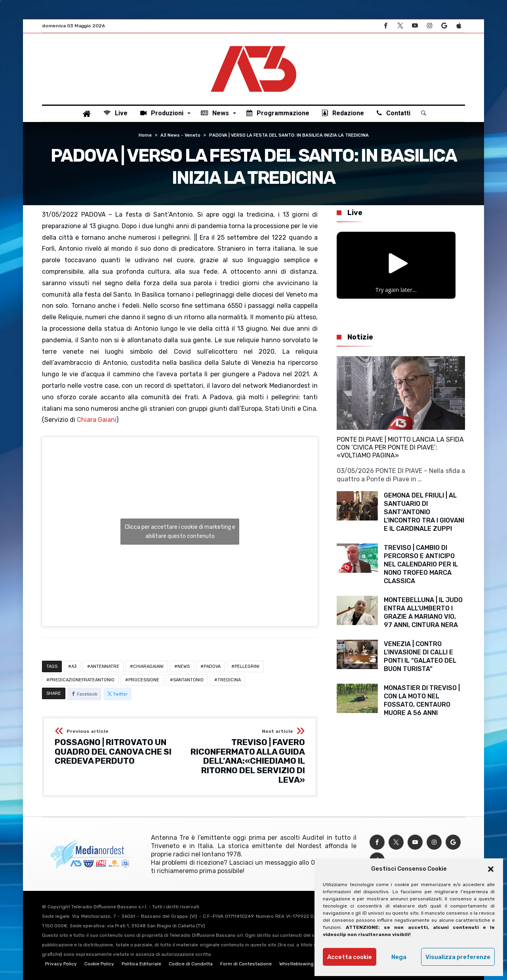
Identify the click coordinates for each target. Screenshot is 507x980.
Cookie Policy (99, 964)
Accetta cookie (350, 957)
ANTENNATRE (105, 666)
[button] (491, 869)
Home (145, 135)
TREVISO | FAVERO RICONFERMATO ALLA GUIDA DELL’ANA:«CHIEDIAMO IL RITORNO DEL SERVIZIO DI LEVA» (245, 757)
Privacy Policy (61, 964)
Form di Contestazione (246, 964)
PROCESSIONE (144, 680)
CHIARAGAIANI (148, 666)
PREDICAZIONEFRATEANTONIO (82, 680)
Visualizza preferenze (458, 957)
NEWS (184, 666)
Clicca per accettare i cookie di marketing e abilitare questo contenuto (180, 532)
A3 (74, 666)
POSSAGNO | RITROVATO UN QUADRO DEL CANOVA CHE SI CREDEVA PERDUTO (115, 747)
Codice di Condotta (191, 964)
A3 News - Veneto (180, 135)
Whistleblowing (296, 964)
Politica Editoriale (141, 964)
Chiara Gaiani (97, 420)
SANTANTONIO (188, 680)
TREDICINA (229, 680)
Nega (399, 957)
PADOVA (212, 666)
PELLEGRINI (247, 666)
